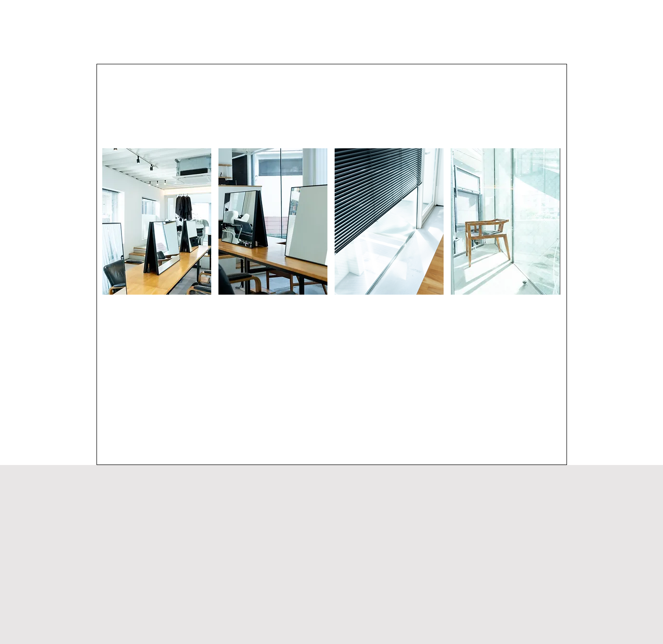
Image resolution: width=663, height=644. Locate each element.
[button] (157, 221)
